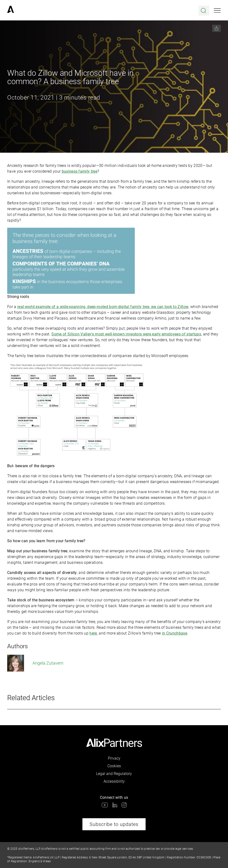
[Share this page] (216, 28)
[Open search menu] (204, 11)
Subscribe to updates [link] (114, 824)
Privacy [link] (114, 758)
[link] (11, 11)
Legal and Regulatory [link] (114, 774)
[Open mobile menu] (217, 11)
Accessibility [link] (114, 781)
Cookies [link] (114, 766)
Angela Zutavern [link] (35, 663)
